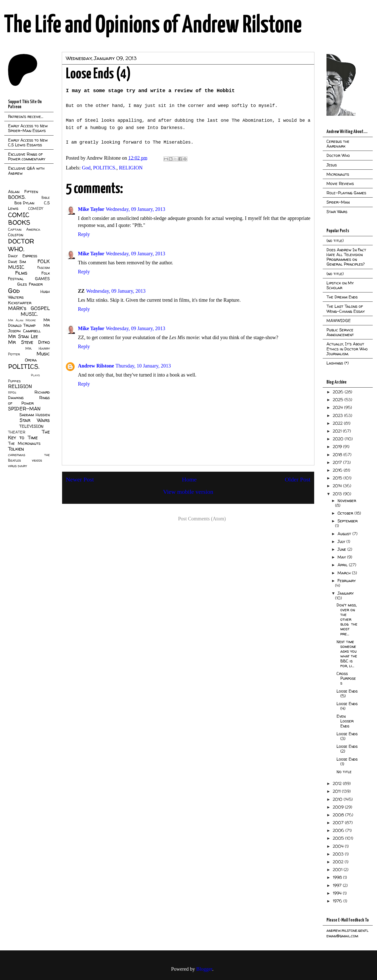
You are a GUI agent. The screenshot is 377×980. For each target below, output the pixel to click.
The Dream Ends (342, 297)
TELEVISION (31, 426)
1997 (338, 885)
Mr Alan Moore (22, 320)
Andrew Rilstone (96, 366)
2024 (338, 407)
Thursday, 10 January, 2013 (143, 366)
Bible (46, 198)
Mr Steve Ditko (29, 342)
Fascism (43, 268)
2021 (338, 431)
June (342, 549)
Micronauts (338, 174)
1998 (338, 877)
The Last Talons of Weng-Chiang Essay (346, 309)
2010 (338, 799)
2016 (338, 470)
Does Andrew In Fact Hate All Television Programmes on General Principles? (346, 257)
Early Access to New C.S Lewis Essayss (28, 142)
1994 (338, 893)
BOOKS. (17, 197)
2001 (338, 870)
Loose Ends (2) (347, 749)
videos (37, 460)
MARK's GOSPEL (29, 308)
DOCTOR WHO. (21, 245)
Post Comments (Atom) (202, 519)
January (346, 593)
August (345, 534)
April (343, 565)
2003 (339, 854)
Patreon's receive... (26, 116)
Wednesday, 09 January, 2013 (135, 209)
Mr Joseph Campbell (29, 328)
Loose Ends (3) (347, 736)
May (342, 557)
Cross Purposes (346, 678)
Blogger (204, 969)
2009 (339, 807)
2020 (339, 439)
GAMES (42, 279)
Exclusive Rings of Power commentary (27, 157)
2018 (338, 455)
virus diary (17, 466)
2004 (339, 846)
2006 (339, 830)
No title (344, 772)
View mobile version (188, 492)
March (345, 573)
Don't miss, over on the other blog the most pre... (347, 619)
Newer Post (80, 479)
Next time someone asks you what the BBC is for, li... (347, 654)
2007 (339, 823)
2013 (338, 494)
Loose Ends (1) (347, 761)
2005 (339, 838)
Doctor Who (338, 155)
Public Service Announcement (340, 332)
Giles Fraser (30, 284)
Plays (35, 375)
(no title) (335, 240)
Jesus (332, 165)
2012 (338, 783)
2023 (338, 415)
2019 (338, 447)
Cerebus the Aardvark (338, 144)
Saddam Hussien (35, 415)
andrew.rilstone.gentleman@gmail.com (347, 933)
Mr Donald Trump (29, 323)
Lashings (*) (338, 363)
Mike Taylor (91, 209)
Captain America (24, 229)
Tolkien (16, 449)
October (346, 513)
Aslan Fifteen (23, 192)
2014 (338, 486)
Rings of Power (29, 400)
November (347, 501)
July (342, 541)
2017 (338, 462)
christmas (17, 455)
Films (21, 273)
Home (189, 479)
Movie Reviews (340, 183)
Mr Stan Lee (23, 336)
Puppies (14, 381)
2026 (339, 392)
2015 (338, 478)
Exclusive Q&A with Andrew (26, 171)
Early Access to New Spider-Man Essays (28, 128)
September (348, 521)
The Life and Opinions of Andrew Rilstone (153, 26)
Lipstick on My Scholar (340, 285)
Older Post (298, 479)
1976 (338, 901)
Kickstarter (20, 303)
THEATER (17, 432)
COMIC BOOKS (19, 219)
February (347, 581)
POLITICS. (105, 168)
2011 (337, 791)
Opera (31, 360)
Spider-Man (338, 202)
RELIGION (131, 168)
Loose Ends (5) (347, 693)
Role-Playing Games (346, 193)
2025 (339, 400)
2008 (339, 815)
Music (43, 354)
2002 (339, 862)
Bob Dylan (24, 203)
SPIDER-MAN (24, 409)
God (86, 168)
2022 (338, 423)
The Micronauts (24, 443)
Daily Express (23, 256)
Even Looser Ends (345, 721)
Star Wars (35, 420)
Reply (84, 234)
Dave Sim (17, 262)
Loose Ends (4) (347, 706)
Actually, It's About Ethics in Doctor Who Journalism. (347, 349)
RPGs (12, 392)
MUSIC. (29, 314)
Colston (16, 235)
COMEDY (36, 209)
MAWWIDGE (339, 321)
